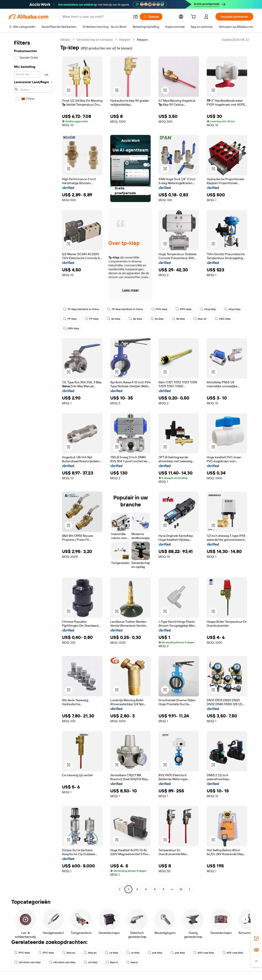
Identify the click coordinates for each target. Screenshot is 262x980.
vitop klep (208, 309)
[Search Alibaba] (96, 17)
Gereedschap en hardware (95, 40)
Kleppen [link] (142, 40)
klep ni (112, 962)
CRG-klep (223, 319)
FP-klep (70, 319)
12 (181, 889)
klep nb (200, 319)
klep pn (69, 953)
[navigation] (33, 465)
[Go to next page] (190, 889)
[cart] (194, 17)
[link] (256, 938)
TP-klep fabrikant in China (81, 309)
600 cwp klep (204, 953)
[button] (135, 17)
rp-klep (112, 953)
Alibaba (65, 40)
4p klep (157, 319)
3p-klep (114, 319)
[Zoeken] (151, 17)
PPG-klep (159, 309)
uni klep (90, 962)
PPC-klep (22, 953)
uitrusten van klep (27, 962)
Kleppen (125, 40)
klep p (132, 962)
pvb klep (155, 953)
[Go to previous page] (120, 889)
